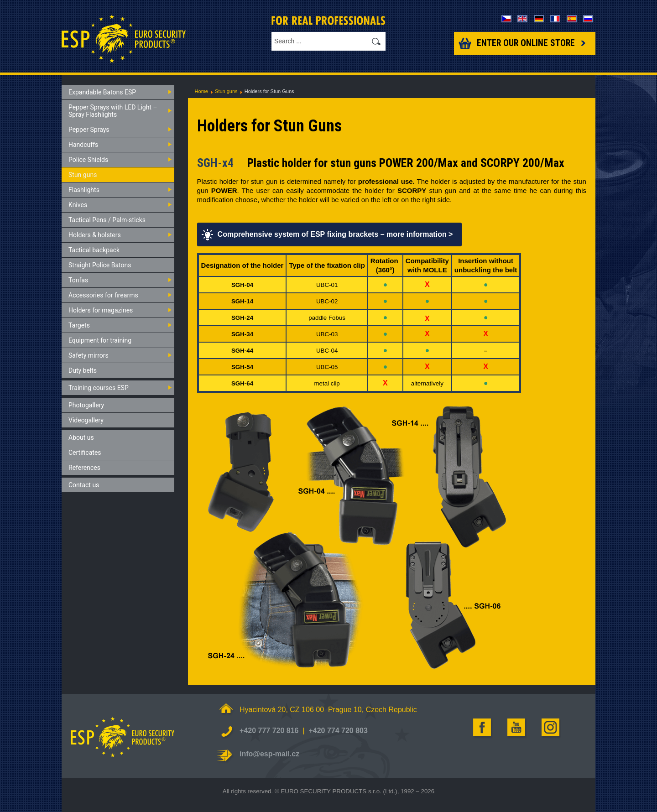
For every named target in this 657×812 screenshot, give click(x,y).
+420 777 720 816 (269, 731)
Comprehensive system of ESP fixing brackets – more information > (335, 234)
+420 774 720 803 (338, 731)
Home (201, 91)
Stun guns (226, 91)
